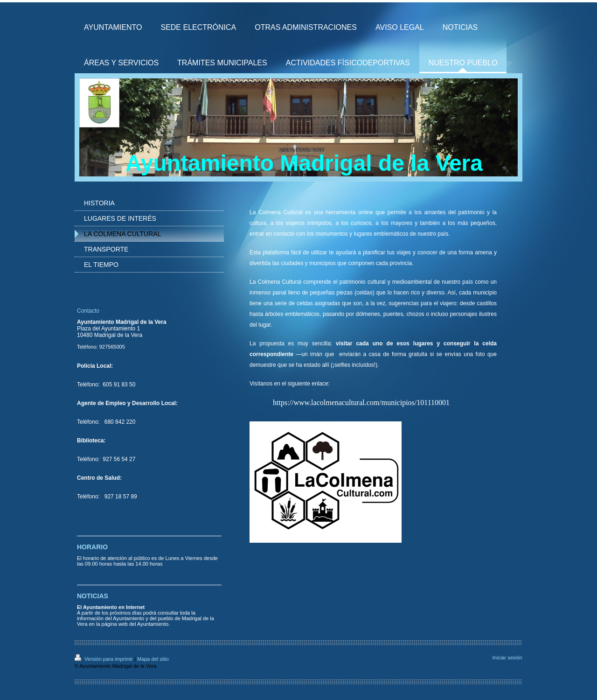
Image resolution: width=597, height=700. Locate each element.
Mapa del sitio (153, 659)
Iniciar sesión (507, 658)
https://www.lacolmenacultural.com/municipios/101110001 (361, 402)
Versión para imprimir (104, 659)
